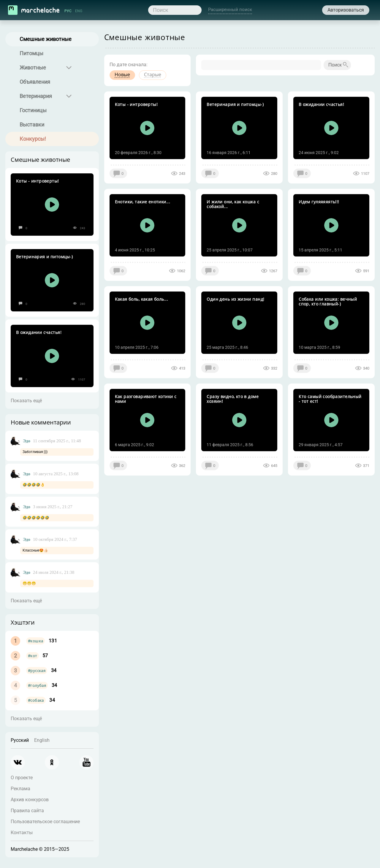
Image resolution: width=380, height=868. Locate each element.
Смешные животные (46, 39)
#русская (37, 671)
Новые (122, 75)
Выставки (32, 125)
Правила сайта (27, 811)
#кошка (35, 641)
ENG (79, 11)
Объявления (35, 82)
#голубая (37, 685)
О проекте (22, 778)
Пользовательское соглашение (45, 822)
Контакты (22, 833)
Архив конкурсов (30, 800)
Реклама (20, 789)
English (42, 740)
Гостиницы (33, 110)
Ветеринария (36, 96)
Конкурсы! (33, 139)
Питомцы (31, 53)
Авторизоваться (346, 10)
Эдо (27, 441)
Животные (33, 68)
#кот (33, 656)
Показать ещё (26, 401)
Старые (153, 75)
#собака (36, 700)
